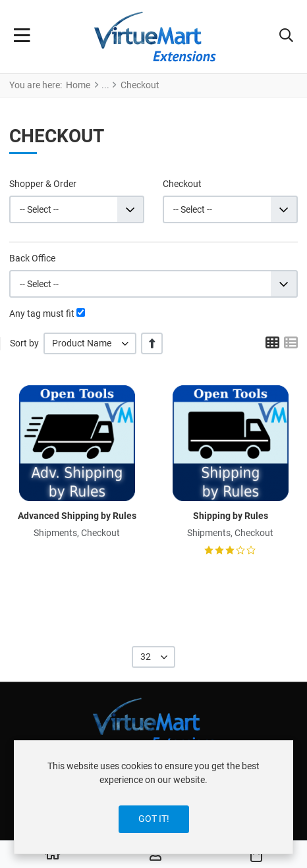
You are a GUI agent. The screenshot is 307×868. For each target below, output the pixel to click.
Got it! (154, 819)
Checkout (182, 184)
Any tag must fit (42, 313)
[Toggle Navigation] (22, 37)
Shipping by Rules (231, 516)
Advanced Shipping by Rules (77, 516)
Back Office (32, 258)
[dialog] (153, 797)
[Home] (53, 855)
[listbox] (90, 343)
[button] (286, 37)
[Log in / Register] (155, 855)
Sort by (24, 343)
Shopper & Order (43, 184)
